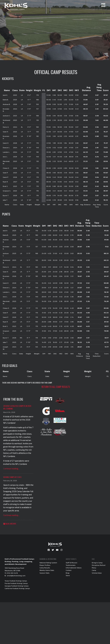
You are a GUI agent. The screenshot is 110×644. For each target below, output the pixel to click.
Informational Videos (74, 568)
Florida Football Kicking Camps (16, 583)
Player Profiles (45, 565)
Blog (68, 573)
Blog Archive (10, 524)
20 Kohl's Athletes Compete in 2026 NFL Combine (17, 407)
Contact (69, 570)
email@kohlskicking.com (16, 576)
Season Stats (45, 573)
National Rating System (48, 563)
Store (68, 575)
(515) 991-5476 (12, 573)
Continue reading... (11, 468)
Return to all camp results (56, 387)
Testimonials (71, 565)
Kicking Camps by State (12, 477)
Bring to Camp (97, 563)
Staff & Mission (72, 563)
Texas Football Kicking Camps (16, 581)
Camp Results (45, 568)
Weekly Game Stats (47, 570)
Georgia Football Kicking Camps (17, 586)
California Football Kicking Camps (17, 588)
